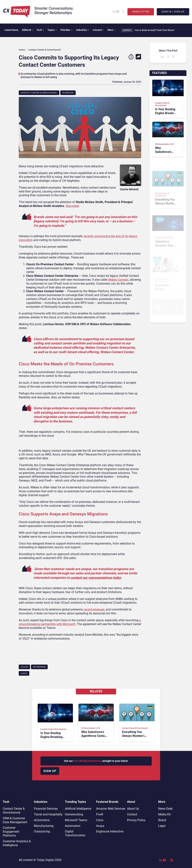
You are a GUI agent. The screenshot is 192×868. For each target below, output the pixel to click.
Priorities (66, 30)
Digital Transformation (75, 833)
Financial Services (46, 809)
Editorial (27, 30)
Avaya (100, 826)
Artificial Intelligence (78, 809)
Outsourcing (42, 831)
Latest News (12, 30)
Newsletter (141, 12)
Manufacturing (44, 826)
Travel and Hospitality (48, 814)
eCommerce (42, 820)
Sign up (50, 771)
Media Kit (164, 814)
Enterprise (39, 667)
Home (22, 50)
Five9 (100, 814)
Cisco (24, 673)
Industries (83, 30)
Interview (68, 93)
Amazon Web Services (111, 809)
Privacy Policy (136, 820)
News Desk (165, 809)
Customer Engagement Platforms (11, 832)
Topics (52, 30)
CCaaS (24, 667)
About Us (133, 809)
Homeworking (74, 814)
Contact (132, 814)
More (111, 30)
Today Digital (45, 860)
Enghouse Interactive (110, 831)
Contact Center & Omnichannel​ (39, 93)
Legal (162, 826)
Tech (40, 30)
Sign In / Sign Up (173, 12)
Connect (98, 30)
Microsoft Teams (76, 820)
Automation (73, 826)
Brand (162, 820)
